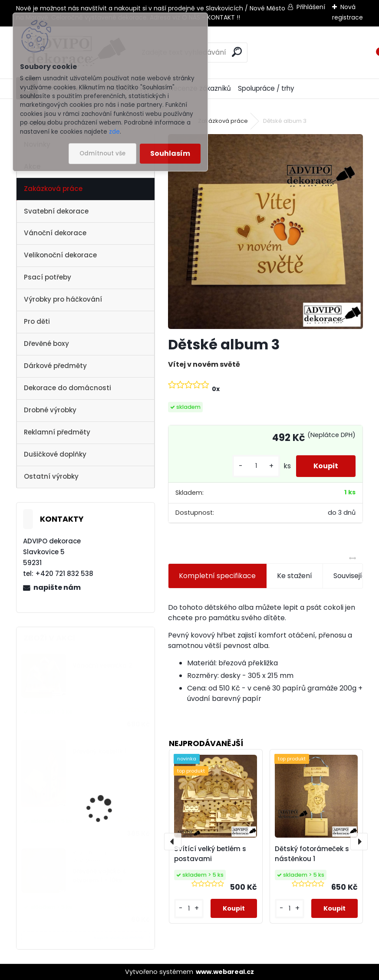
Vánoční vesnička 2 (102, 666)
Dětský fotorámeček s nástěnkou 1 (312, 854)
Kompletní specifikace (217, 576)
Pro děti (37, 321)
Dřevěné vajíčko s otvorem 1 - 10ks (99, 876)
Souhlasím (170, 153)
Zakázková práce (53, 189)
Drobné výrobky (50, 410)
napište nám (57, 587)
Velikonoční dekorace (60, 255)
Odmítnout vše (102, 153)
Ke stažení (295, 576)
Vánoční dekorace (55, 233)
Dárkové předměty (55, 366)
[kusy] (256, 466)
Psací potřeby (48, 277)
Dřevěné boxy (46, 344)
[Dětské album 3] (265, 232)
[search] (237, 52)
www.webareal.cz (225, 972)
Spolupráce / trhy (266, 88)
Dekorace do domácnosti (68, 388)
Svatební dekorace (56, 211)
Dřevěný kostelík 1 (100, 751)
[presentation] (173, 842)
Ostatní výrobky (51, 476)
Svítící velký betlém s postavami (210, 854)
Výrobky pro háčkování (63, 299)
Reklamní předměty (57, 432)
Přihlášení (311, 7)
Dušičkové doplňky (55, 454)
